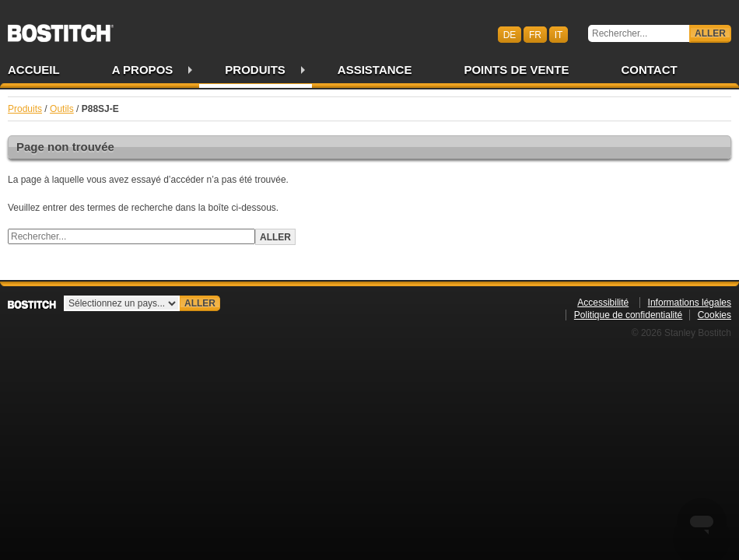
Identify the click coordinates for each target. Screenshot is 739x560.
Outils (62, 109)
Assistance (375, 70)
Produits (255, 70)
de (510, 34)
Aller (710, 33)
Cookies (714, 315)
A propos (143, 70)
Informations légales (690, 303)
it (559, 34)
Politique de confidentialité (628, 315)
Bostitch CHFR (61, 28)
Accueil (34, 70)
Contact (649, 70)
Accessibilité (603, 303)
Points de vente (516, 70)
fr (535, 34)
